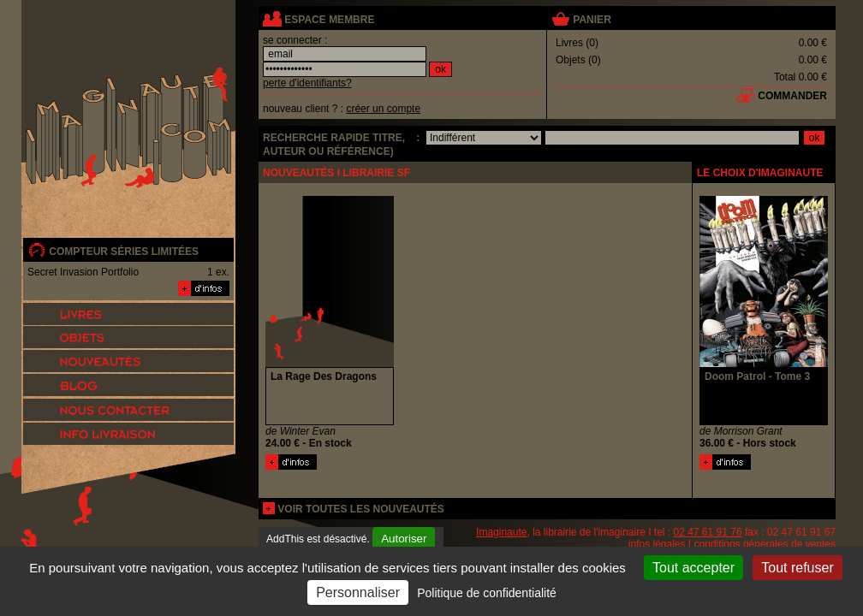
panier (592, 20)
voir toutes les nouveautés (360, 509)
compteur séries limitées (124, 252)
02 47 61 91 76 (708, 532)
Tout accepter (693, 568)
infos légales (657, 544)
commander (792, 96)
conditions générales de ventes (765, 544)
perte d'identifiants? (307, 83)
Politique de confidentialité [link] (487, 593)
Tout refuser (797, 568)
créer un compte (383, 109)
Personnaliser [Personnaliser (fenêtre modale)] (358, 592)
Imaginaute (501, 532)
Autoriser (404, 539)
